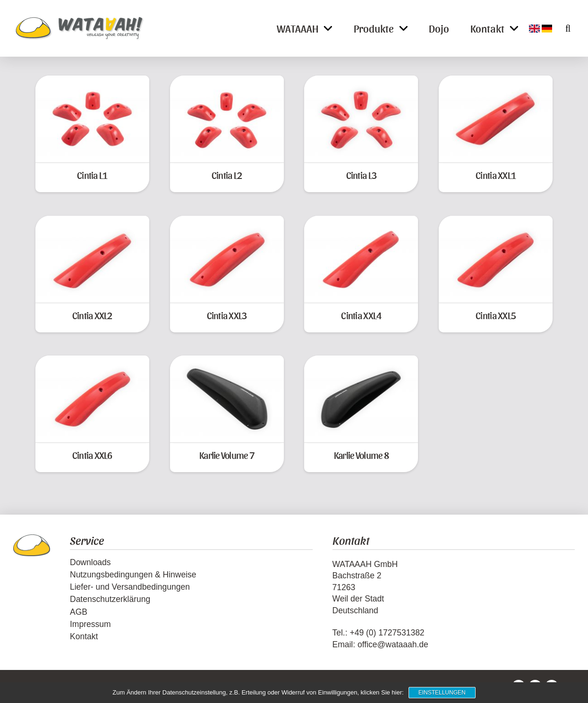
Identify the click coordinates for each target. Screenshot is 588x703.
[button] (562, 28)
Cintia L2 (227, 175)
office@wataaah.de (393, 644)
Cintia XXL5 (496, 315)
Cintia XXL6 (92, 455)
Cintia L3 (361, 175)
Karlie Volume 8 (361, 455)
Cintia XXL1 (496, 175)
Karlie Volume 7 (227, 455)
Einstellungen (442, 693)
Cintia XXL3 (227, 315)
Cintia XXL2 (92, 315)
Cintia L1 (92, 175)
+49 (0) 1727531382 (387, 633)
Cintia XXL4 (361, 315)
